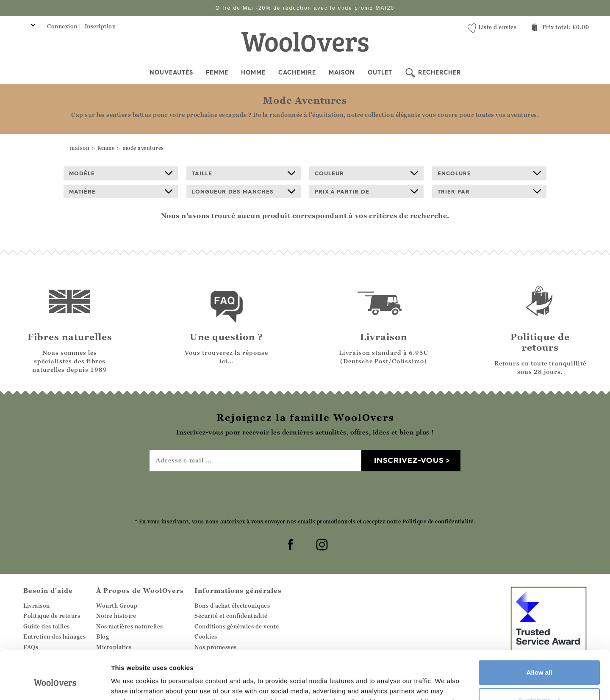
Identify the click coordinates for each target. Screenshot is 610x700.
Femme (217, 72)
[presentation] (305, 494)
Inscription (100, 26)
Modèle (121, 173)
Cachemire (297, 72)
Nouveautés (171, 72)
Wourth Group (117, 606)
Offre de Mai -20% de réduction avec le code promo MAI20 (305, 8)
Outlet (380, 72)
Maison (342, 72)
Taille (244, 173)
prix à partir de (366, 191)
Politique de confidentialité (438, 522)
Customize (540, 659)
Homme (253, 72)
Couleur (366, 173)
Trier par (489, 191)
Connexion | (64, 26)
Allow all (539, 631)
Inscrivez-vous (409, 460)
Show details (131, 683)
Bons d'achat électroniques (232, 606)
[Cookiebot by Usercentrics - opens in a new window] (55, 683)
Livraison (37, 606)
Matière (121, 191)
